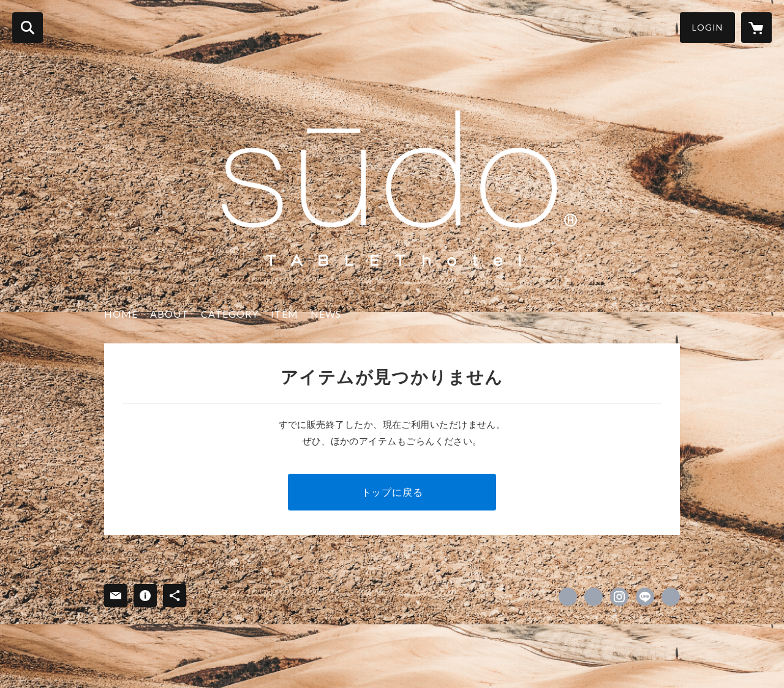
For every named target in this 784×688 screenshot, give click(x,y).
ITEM (285, 314)
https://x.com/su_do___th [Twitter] (594, 597)
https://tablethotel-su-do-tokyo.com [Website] (671, 597)
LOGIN (707, 27)
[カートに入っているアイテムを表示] (756, 28)
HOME (121, 314)
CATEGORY (230, 314)
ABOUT (169, 314)
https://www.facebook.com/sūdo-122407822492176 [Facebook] (568, 597)
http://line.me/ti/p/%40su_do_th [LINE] (645, 597)
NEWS (326, 314)
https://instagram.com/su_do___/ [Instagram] (619, 597)
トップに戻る (392, 492)
